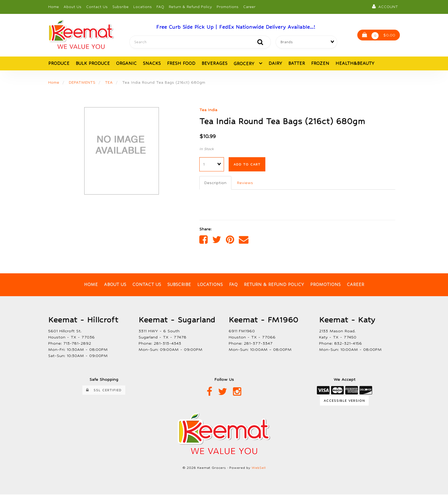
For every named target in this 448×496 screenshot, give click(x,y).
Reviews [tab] (245, 183)
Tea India (208, 110)
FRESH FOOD (181, 64)
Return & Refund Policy (190, 7)
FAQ (160, 7)
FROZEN (320, 64)
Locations (143, 7)
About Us (73, 7)
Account (385, 6)
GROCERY (245, 64)
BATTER (297, 64)
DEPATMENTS (82, 83)
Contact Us (97, 7)
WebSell (259, 469)
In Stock (207, 149)
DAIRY (275, 64)
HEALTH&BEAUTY (355, 64)
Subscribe (179, 286)
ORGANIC (126, 64)
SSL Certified (104, 391)
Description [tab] (216, 183)
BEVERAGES (214, 64)
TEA (109, 83)
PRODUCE (59, 64)
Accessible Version (344, 402)
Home (54, 7)
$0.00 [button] (379, 36)
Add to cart (247, 165)
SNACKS (152, 64)
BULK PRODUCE (93, 64)
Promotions (228, 7)
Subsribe (120, 7)
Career (249, 7)
